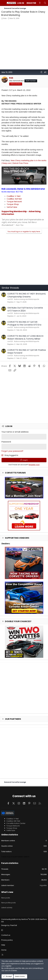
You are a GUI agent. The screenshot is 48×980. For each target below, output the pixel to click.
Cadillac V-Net (14, 196)
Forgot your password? (12, 451)
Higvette (43, 885)
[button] (24, 930)
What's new (7, 892)
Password (6, 442)
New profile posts (9, 903)
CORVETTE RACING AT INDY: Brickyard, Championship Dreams (27, 295)
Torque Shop (13, 204)
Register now (34, 465)
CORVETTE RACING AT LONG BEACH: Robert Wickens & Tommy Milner (25, 337)
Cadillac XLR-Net (13, 821)
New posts (6, 898)
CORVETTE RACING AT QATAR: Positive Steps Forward (27, 351)
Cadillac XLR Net (14, 199)
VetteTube (12, 207)
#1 (45, 72)
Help (3, 945)
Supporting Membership (14, 211)
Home (4, 950)
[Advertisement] (24, 45)
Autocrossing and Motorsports (27, 299)
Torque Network (14, 201)
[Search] (45, 3)
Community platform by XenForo (24, 920)
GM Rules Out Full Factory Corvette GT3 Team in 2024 (25, 309)
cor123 (10, 299)
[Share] (41, 72)
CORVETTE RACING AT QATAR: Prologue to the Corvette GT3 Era (24, 323)
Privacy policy (7, 940)
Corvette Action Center (16, 823)
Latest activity (7, 908)
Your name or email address (15, 432)
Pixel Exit (14, 925)
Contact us (6, 935)
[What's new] (40, 3)
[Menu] (3, 3)
